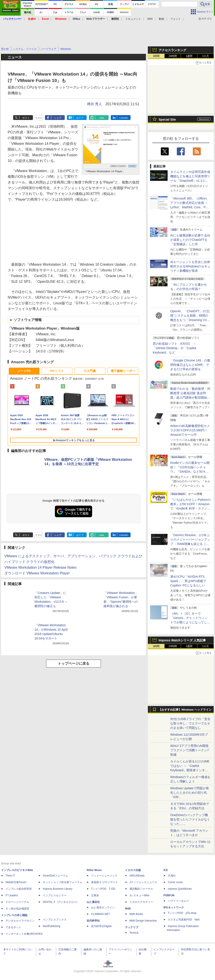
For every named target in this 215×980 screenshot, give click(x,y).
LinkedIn (124, 118)
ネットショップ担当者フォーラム (63, 882)
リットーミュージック (104, 876)
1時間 (156, 56)
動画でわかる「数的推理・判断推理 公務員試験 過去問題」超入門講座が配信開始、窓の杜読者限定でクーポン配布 (190, 397)
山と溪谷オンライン (103, 907)
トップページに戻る (73, 663)
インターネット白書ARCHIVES (24, 934)
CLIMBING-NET (100, 914)
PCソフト (57, 371)
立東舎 (95, 895)
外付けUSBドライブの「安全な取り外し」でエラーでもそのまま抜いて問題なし (190, 723)
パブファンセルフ (178, 901)
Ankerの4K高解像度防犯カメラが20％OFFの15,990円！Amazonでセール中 (190, 430)
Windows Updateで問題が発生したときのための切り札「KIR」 (190, 793)
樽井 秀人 (95, 104)
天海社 (172, 876)
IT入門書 (90, 371)
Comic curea (175, 882)
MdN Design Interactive (143, 921)
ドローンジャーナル (17, 902)
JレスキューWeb (139, 895)
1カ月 (206, 56)
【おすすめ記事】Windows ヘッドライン (185, 710)
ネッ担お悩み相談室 (17, 909)
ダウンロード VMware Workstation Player (37, 573)
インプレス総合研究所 (19, 889)
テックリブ (132, 927)
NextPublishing (52, 926)
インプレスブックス (55, 920)
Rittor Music (94, 870)
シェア (58, 118)
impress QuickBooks (180, 889)
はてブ (80, 118)
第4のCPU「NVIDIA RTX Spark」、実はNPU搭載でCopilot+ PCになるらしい (188, 581)
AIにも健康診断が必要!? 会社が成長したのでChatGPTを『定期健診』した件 (190, 240)
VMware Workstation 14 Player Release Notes (40, 567)
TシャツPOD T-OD (103, 889)
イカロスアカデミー (141, 902)
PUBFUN (169, 895)
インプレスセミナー (55, 895)
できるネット (13, 927)
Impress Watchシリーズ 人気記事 (182, 640)
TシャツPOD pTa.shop (182, 913)
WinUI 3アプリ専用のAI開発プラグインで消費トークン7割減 (190, 750)
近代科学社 (93, 921)
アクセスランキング (172, 50)
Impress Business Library (58, 889)
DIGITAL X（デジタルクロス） (61, 902)
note (102, 118)
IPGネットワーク (174, 907)
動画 (161, 19)
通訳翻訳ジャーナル (141, 889)
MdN (128, 909)
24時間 (173, 56)
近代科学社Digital (101, 926)
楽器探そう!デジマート (105, 882)
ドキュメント (133, 19)
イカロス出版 (133, 870)
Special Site (167, 120)
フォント (176, 19)
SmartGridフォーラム (55, 876)
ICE (166, 870)
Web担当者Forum (16, 882)
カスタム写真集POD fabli (184, 920)
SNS (150, 19)
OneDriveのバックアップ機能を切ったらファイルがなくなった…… (190, 819)
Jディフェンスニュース (143, 882)
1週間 (189, 56)
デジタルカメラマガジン (20, 921)
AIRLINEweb (137, 876)
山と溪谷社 (93, 902)
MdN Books (136, 914)
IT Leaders (12, 895)
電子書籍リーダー (123, 371)
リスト (39, 118)
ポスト (26, 118)
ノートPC (24, 371)
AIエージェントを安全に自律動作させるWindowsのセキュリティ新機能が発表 (190, 266)
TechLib (134, 933)
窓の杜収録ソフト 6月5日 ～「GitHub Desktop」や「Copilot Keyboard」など (174, 348)
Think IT (10, 876)
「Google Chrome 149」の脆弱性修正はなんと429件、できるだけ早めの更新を (190, 365)
